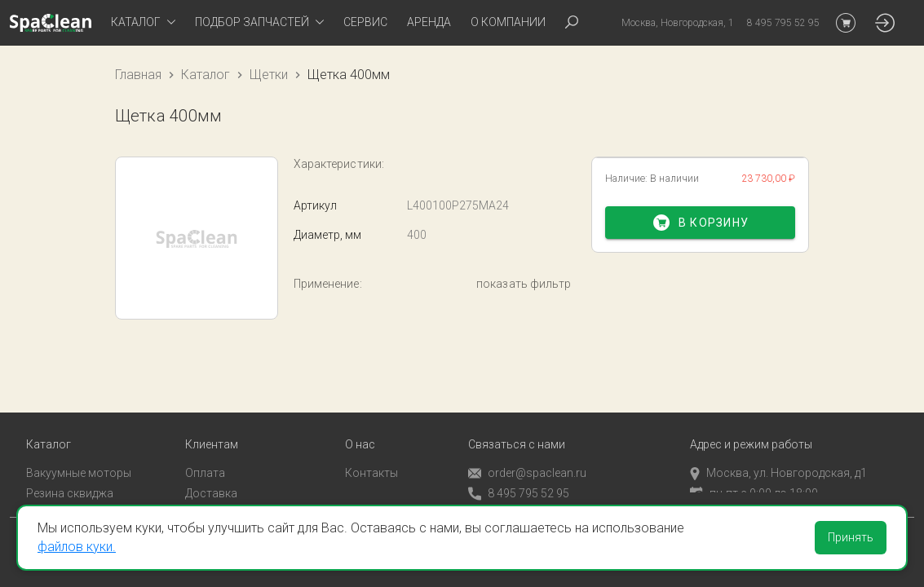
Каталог (206, 75)
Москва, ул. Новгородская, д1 (778, 456)
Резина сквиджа (70, 476)
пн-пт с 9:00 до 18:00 (754, 476)
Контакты (371, 456)
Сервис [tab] (365, 22)
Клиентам (212, 428)
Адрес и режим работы (751, 428)
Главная (138, 75)
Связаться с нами (517, 428)
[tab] (143, 23)
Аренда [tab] (429, 22)
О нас (360, 428)
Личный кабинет (229, 497)
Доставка (211, 476)
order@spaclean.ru (527, 456)
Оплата (205, 456)
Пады (40, 497)
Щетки (269, 75)
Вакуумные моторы (79, 456)
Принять (851, 537)
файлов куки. (77, 547)
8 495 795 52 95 (519, 477)
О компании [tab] (508, 22)
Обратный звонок (516, 497)
